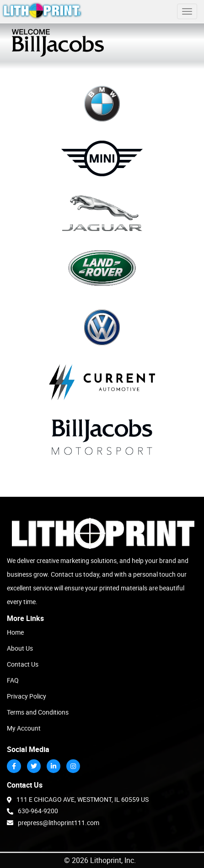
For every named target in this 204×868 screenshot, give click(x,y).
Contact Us (23, 664)
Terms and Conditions (38, 712)
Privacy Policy (27, 696)
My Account (24, 728)
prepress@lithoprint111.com (53, 822)
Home (15, 632)
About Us (20, 648)
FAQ (13, 680)
